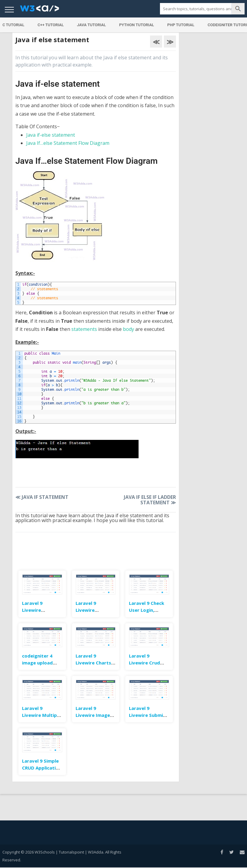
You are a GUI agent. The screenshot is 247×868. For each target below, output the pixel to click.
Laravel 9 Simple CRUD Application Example (42, 768)
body (128, 329)
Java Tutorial (92, 25)
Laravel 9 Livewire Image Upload (93, 715)
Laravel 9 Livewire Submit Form (147, 715)
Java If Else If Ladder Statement (150, 500)
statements (84, 329)
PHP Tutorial (181, 25)
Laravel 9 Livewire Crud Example (144, 663)
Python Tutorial (137, 25)
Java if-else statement (51, 135)
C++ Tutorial (51, 25)
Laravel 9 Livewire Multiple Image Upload (41, 715)
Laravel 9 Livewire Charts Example (93, 663)
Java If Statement (42, 497)
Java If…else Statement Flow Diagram (68, 143)
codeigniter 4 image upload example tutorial (41, 663)
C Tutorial (13, 25)
